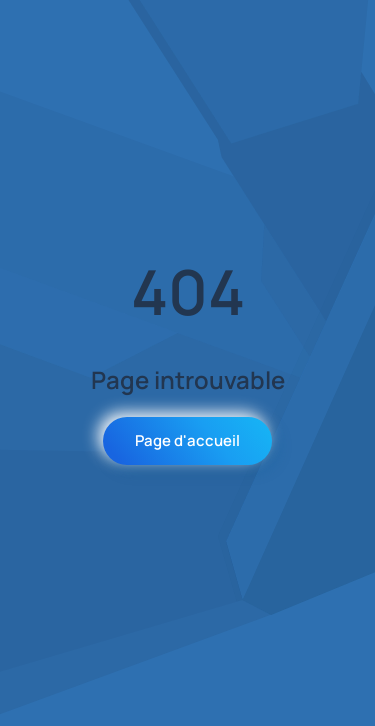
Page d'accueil (187, 440)
